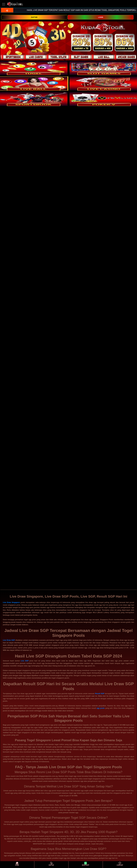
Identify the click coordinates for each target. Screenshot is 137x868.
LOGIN (101, 17)
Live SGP (25, 661)
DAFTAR (34, 17)
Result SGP (100, 694)
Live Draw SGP (9, 640)
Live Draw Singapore (11, 602)
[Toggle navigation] (4, 4)
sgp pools (101, 708)
